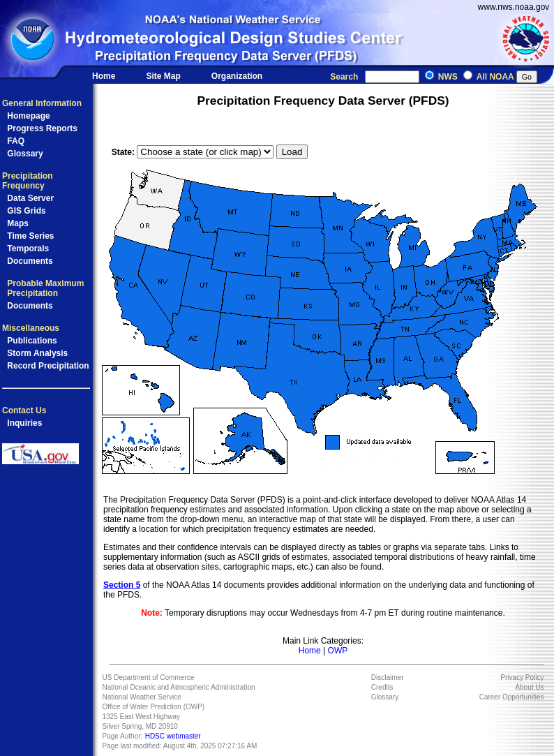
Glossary (25, 154)
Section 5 (122, 585)
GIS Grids (26, 211)
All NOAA (495, 77)
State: (125, 152)
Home (104, 76)
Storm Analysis (37, 353)
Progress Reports (42, 128)
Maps (18, 223)
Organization (237, 76)
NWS (448, 77)
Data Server (30, 198)
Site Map (164, 76)
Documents (30, 261)
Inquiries (24, 423)
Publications (32, 341)
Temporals (28, 249)
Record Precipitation (48, 366)
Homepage (28, 116)
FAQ (16, 141)
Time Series (30, 236)
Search (346, 77)
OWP (338, 651)
